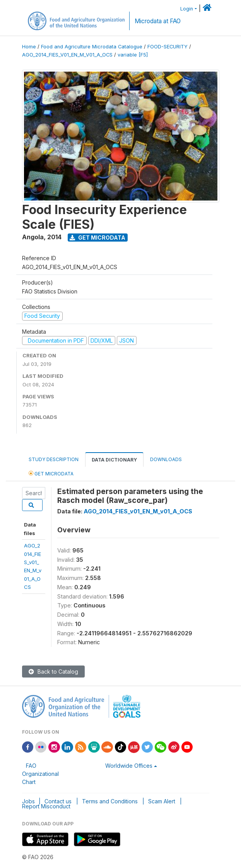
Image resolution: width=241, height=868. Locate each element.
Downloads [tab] (166, 459)
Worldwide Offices (129, 766)
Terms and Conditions (110, 801)
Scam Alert (162, 801)
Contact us (58, 801)
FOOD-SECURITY (168, 47)
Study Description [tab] (54, 459)
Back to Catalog (53, 672)
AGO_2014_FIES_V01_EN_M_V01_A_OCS (67, 55)
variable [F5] (133, 55)
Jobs (28, 801)
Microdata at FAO (158, 21)
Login (187, 9)
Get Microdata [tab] (51, 473)
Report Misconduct (46, 806)
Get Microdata (97, 238)
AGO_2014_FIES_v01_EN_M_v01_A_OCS (138, 511)
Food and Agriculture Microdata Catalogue (92, 47)
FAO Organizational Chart (40, 774)
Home (29, 47)
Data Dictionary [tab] (114, 460)
